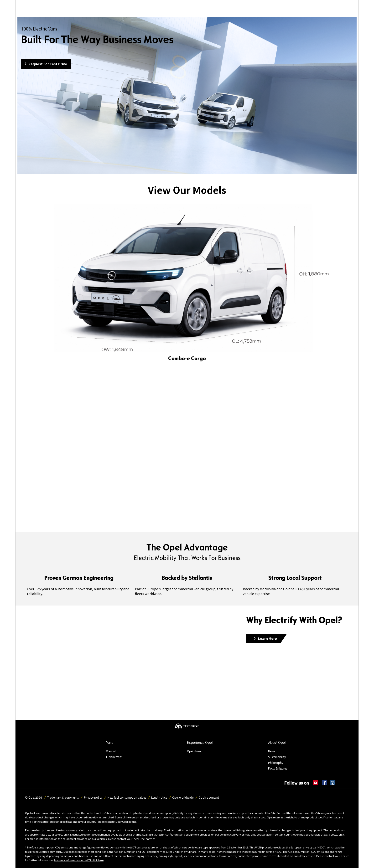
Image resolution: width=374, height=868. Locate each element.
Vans (110, 742)
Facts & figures (278, 768)
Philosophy (276, 763)
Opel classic (195, 751)
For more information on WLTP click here (79, 860)
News (272, 751)
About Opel (277, 742)
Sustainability (277, 757)
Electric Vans (114, 757)
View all (111, 751)
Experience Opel (200, 742)
